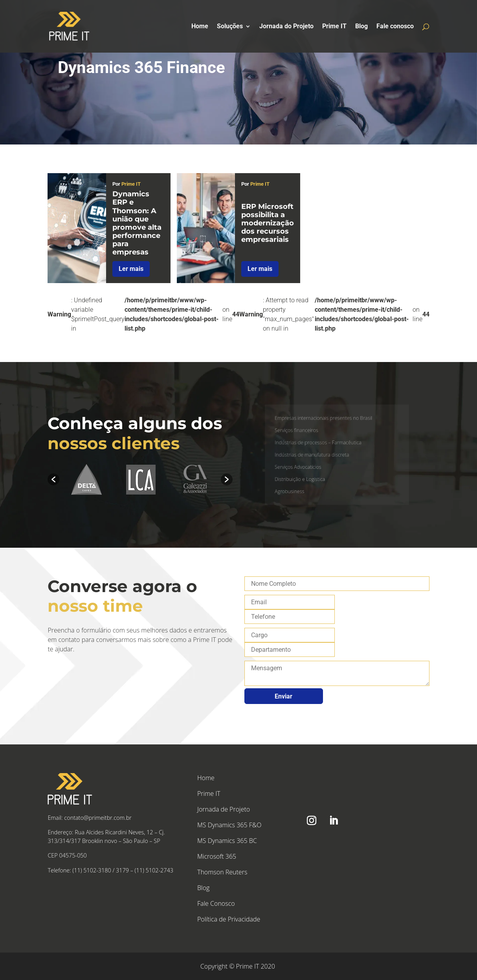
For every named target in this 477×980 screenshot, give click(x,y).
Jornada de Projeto (224, 809)
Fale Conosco (216, 903)
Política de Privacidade (229, 919)
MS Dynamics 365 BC (227, 841)
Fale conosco (395, 27)
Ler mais (131, 269)
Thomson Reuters (222, 872)
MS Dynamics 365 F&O (229, 825)
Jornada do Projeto (286, 27)
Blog (361, 27)
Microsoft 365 (217, 856)
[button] (53, 479)
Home (200, 27)
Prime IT (334, 27)
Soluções (230, 27)
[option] (86, 480)
